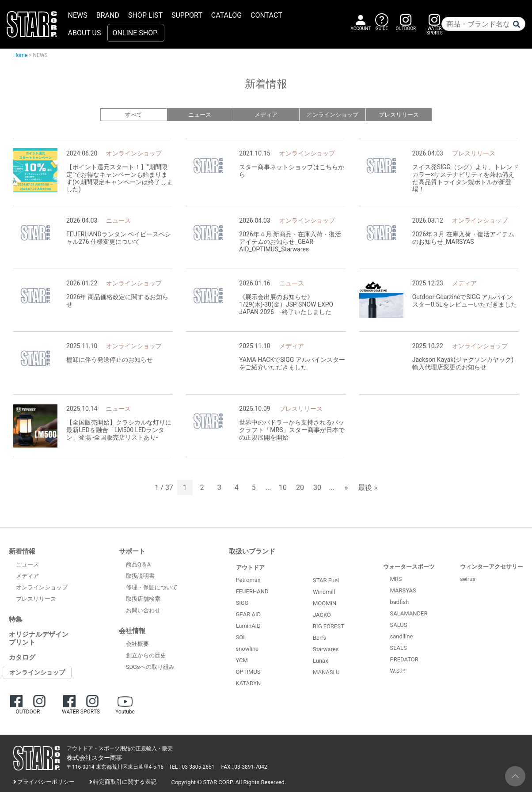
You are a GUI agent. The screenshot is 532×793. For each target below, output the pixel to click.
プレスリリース (399, 115)
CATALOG (226, 15)
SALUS (399, 626)
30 (317, 488)
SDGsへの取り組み (150, 668)
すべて (134, 115)
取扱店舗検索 (143, 600)
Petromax (248, 581)
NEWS (78, 15)
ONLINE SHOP (135, 33)
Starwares (326, 650)
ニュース (200, 115)
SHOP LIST (145, 15)
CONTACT (266, 15)
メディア (266, 115)
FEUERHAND (252, 592)
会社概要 (137, 645)
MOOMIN (325, 604)
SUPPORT (187, 15)
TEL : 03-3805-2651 (192, 768)
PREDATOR (404, 660)
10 (283, 488)
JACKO (322, 616)
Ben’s (319, 639)
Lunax (321, 662)
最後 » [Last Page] (367, 488)
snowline (247, 650)
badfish (400, 603)
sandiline (402, 637)
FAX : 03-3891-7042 (244, 768)
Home (20, 55)
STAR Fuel (326, 581)
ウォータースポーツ (409, 567)
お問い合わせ (143, 611)
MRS (396, 580)
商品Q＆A (138, 565)
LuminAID (248, 627)
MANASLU (326, 673)
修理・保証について (152, 588)
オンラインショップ (332, 115)
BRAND (108, 15)
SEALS (399, 649)
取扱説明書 (140, 577)
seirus (468, 580)
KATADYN (249, 684)
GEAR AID (249, 615)
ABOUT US (85, 33)
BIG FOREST (329, 627)
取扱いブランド (252, 552)
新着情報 (22, 552)
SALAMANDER (409, 614)
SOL (241, 638)
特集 (15, 620)
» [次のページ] (346, 488)
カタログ (22, 658)
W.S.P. (398, 672)
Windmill (324, 593)
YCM (242, 661)
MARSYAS (403, 591)
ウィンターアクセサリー (492, 567)
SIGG (242, 604)
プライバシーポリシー (46, 783)
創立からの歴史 (146, 656)
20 (300, 488)
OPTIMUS (248, 673)
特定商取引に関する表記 (125, 783)
